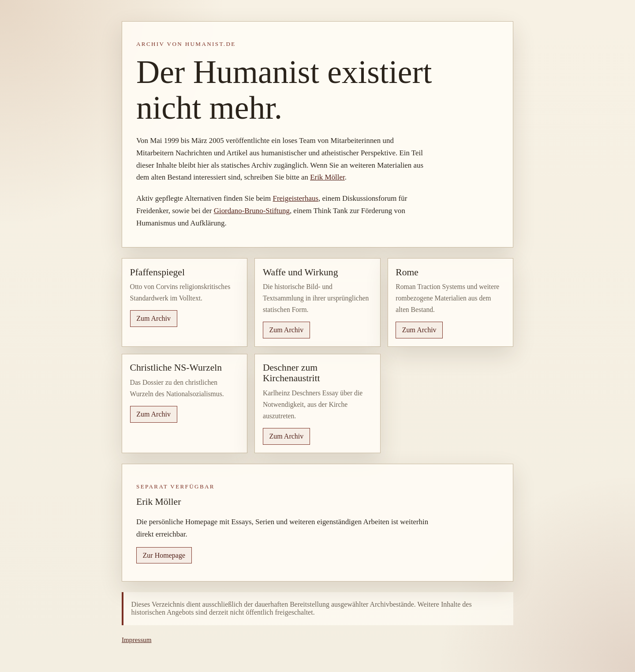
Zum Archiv (153, 318)
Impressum (137, 640)
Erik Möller (327, 177)
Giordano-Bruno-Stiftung (252, 211)
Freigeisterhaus (296, 198)
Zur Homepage (164, 555)
